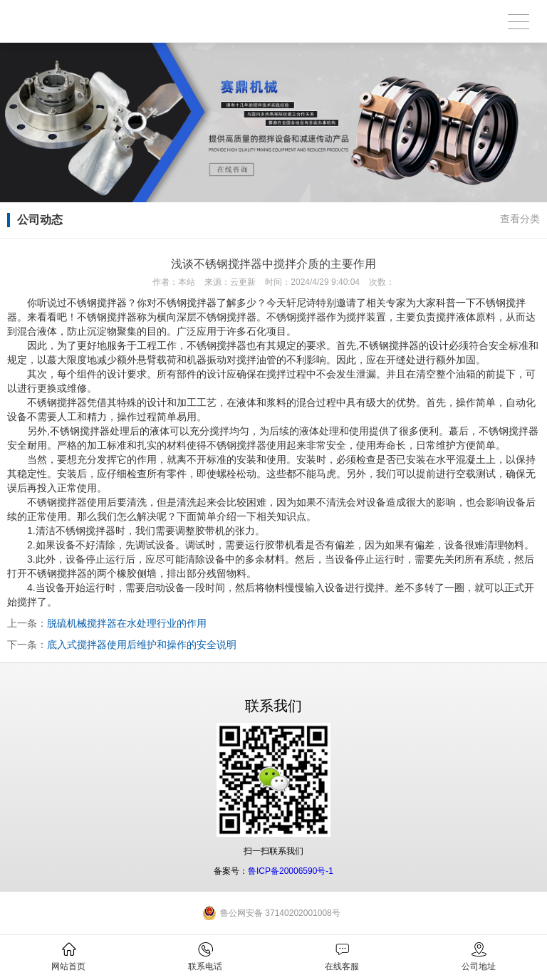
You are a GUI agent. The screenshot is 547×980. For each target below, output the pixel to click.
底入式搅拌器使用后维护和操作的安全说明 (142, 645)
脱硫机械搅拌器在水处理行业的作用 (127, 623)
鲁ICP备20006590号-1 (291, 871)
